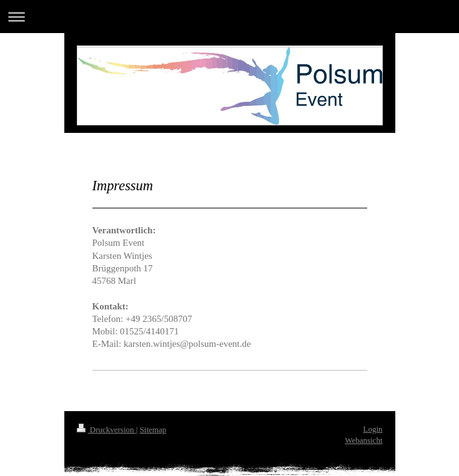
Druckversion (106, 430)
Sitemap (153, 430)
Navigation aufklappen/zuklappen (230, 17)
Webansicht (363, 440)
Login (373, 429)
